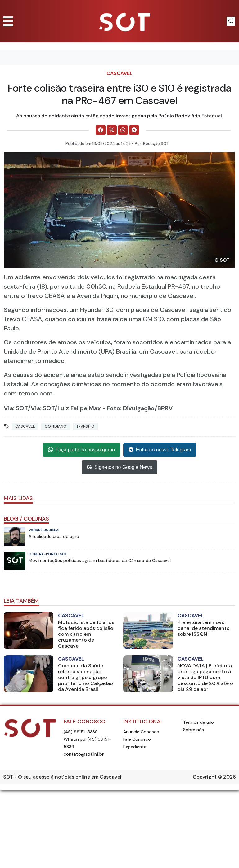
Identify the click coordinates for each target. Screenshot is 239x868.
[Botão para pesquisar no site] (231, 21)
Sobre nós (194, 730)
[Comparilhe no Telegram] (134, 130)
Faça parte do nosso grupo (81, 450)
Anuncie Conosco (141, 732)
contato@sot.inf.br (84, 754)
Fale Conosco (137, 739)
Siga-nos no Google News (119, 467)
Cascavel (119, 73)
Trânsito (85, 426)
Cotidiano (56, 426)
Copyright (205, 777)
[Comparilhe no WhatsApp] (123, 130)
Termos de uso (198, 722)
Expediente (135, 747)
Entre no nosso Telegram (160, 450)
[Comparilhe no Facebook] (101, 130)
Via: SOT (16, 408)
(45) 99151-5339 (81, 732)
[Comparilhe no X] (112, 130)
